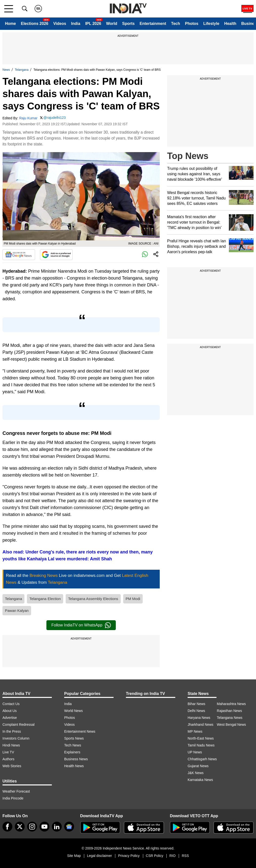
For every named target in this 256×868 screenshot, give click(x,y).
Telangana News (230, 718)
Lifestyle (211, 24)
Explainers (72, 752)
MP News (195, 731)
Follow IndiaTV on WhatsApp (81, 625)
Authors (8, 759)
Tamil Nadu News (201, 745)
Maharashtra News (231, 704)
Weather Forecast (16, 791)
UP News (195, 752)
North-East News (201, 738)
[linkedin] (57, 827)
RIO (172, 856)
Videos (60, 24)
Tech (176, 24)
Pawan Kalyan (17, 611)
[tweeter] (20, 827)
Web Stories (12, 766)
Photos (192, 24)
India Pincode (13, 798)
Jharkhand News (200, 725)
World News (73, 711)
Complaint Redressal (19, 725)
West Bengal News (231, 725)
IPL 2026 (93, 24)
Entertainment (153, 24)
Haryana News (199, 718)
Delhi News (196, 711)
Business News (76, 759)
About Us (10, 711)
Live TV (8, 752)
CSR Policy (155, 856)
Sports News (74, 738)
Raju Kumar (28, 118)
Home (10, 24)
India (76, 24)
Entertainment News (80, 731)
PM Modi (133, 599)
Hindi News (11, 745)
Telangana (22, 70)
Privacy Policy (129, 856)
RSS (185, 856)
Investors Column (16, 738)
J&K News (196, 773)
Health (230, 24)
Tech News (73, 745)
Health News (74, 766)
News (6, 70)
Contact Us (11, 704)
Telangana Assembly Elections (93, 599)
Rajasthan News (229, 711)
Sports (128, 24)
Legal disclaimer (99, 856)
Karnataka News (200, 780)
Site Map (74, 856)
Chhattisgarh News (202, 759)
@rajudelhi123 (55, 118)
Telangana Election (45, 599)
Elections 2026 (34, 24)
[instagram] (32, 827)
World (112, 24)
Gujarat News (198, 766)
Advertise (10, 718)
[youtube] (44, 827)
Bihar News (197, 704)
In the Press (12, 731)
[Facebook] (7, 827)
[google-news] (69, 827)
